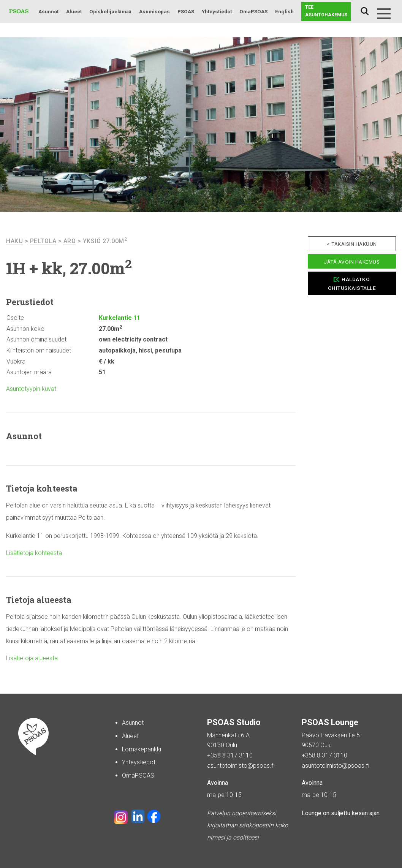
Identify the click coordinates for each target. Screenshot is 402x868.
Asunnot (48, 11)
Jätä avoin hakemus (352, 262)
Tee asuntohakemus (326, 11)
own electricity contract (133, 339)
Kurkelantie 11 (119, 318)
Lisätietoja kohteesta (34, 553)
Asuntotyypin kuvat (31, 389)
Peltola (43, 241)
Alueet (74, 11)
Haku (365, 11)
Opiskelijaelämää (110, 11)
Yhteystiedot (217, 11)
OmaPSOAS (253, 11)
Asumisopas (154, 11)
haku (14, 241)
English (284, 11)
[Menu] (384, 14)
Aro (70, 241)
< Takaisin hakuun (352, 244)
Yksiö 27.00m (105, 241)
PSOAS (186, 11)
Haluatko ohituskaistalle (352, 284)
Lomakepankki (142, 749)
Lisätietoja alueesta (32, 658)
